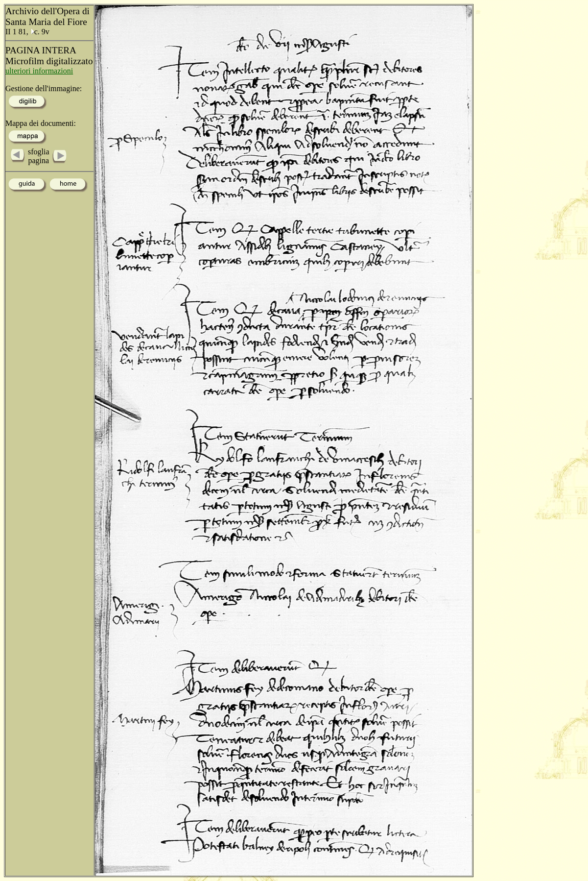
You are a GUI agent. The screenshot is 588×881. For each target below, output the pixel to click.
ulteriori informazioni (39, 71)
